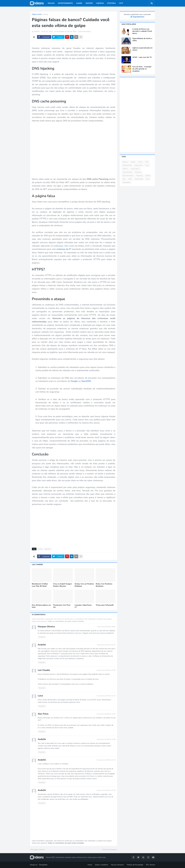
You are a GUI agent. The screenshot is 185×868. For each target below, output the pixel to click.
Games (140, 162)
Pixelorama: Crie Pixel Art (62, 606)
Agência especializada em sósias (142, 49)
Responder (42, 637)
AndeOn (42, 645)
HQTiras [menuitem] (100, 3)
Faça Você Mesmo (128, 176)
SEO (124, 179)
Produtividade (139, 179)
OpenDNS (86, 381)
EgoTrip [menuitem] (89, 3)
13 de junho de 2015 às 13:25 (106, 790)
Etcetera (125, 162)
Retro (148, 179)
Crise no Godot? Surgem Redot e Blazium (62, 585)
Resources (138, 172)
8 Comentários (86, 31)
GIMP (130, 179)
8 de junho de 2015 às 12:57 (106, 645)
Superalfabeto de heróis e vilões (142, 40)
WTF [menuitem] (121, 3)
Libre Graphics (135, 169)
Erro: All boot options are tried (41, 606)
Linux (147, 165)
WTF (147, 162)
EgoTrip (148, 176)
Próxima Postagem (109, 850)
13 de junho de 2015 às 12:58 (106, 739)
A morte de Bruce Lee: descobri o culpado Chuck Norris (142, 31)
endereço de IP (64, 249)
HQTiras (125, 169)
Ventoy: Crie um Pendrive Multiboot (84, 585)
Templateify (43, 865)
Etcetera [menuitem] (111, 3)
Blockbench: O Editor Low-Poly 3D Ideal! (40, 585)
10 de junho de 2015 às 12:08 (106, 670)
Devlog (45, 14)
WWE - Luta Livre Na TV (142, 57)
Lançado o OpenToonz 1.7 (83, 606)
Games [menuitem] (79, 3)
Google (74, 381)
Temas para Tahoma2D (105, 605)
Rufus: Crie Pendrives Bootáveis (104, 585)
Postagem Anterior (38, 850)
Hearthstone (126, 182)
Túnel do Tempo (127, 172)
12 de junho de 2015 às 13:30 (106, 714)
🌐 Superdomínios (137, 17)
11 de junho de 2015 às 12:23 (106, 696)
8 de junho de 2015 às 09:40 (106, 627)
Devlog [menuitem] (51, 3)
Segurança (48, 549)
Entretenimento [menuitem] (65, 3)
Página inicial (37, 14)
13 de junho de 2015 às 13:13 (106, 760)
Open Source (139, 165)
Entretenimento (127, 165)
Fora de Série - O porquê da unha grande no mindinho (142, 69)
